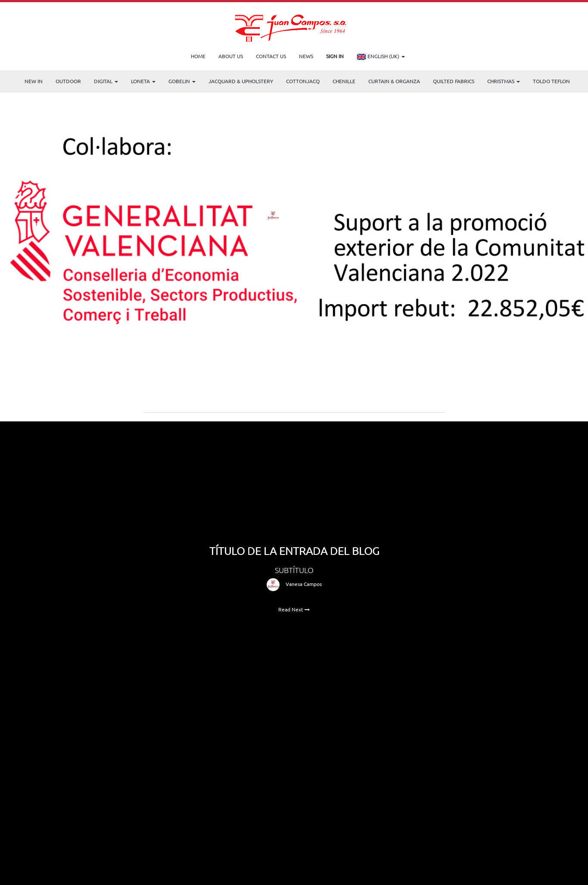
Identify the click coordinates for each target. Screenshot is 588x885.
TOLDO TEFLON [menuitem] (551, 81)
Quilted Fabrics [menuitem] (454, 81)
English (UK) (381, 57)
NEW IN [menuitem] (34, 81)
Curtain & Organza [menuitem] (394, 81)
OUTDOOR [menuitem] (68, 81)
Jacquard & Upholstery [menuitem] (241, 81)
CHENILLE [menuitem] (344, 81)
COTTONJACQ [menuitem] (303, 81)
